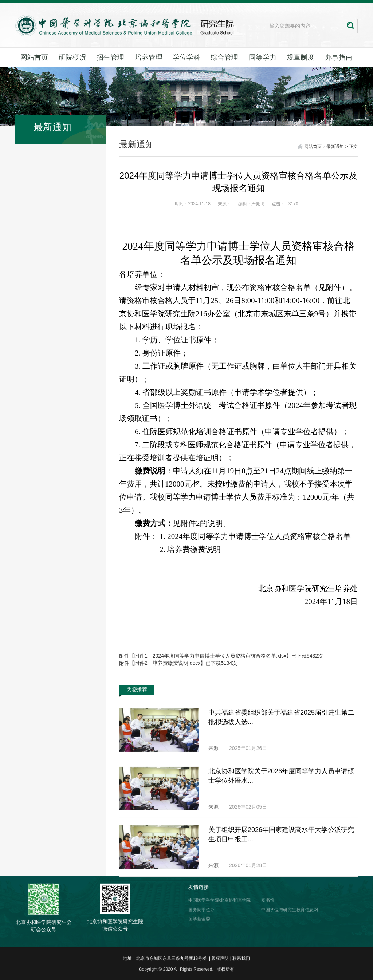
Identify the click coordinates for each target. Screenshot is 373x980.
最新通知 (335, 147)
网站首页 (34, 57)
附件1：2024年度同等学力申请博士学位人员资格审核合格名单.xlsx (210, 656)
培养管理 (149, 57)
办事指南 (339, 57)
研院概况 (72, 57)
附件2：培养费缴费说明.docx (167, 663)
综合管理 (224, 57)
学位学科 (186, 57)
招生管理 (110, 57)
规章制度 (301, 57)
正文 (353, 147)
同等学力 (263, 57)
